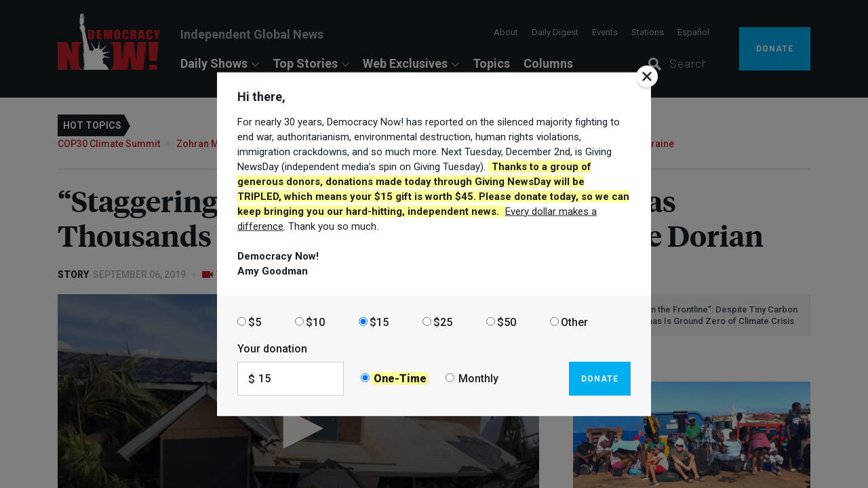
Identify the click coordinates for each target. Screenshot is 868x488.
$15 (379, 322)
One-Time (400, 379)
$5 (255, 322)
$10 (315, 322)
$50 (507, 322)
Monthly (478, 379)
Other (574, 322)
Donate (600, 378)
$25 (443, 322)
